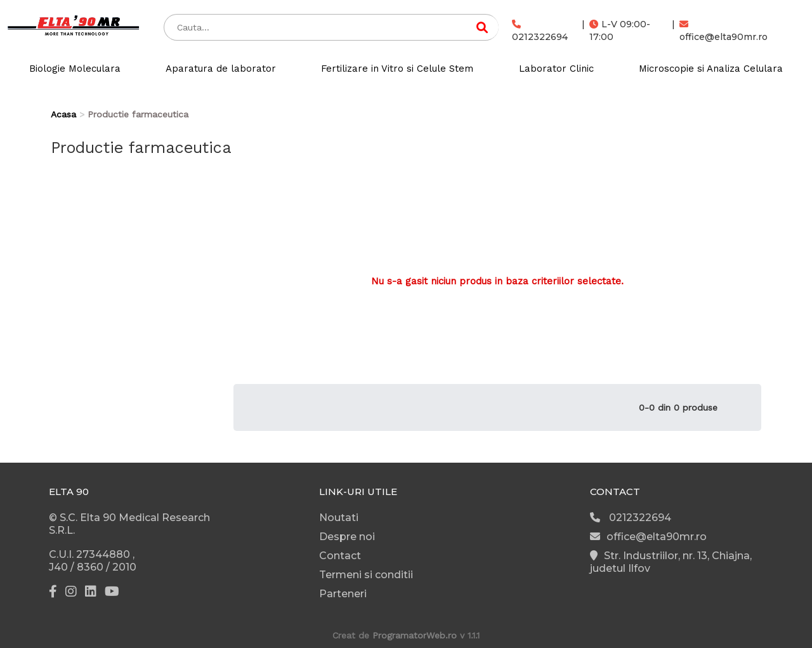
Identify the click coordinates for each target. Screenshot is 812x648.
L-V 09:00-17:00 (620, 30)
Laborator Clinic (556, 69)
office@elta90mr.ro (724, 31)
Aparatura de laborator (221, 69)
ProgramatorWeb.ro (415, 635)
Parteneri (343, 594)
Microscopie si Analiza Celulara (711, 69)
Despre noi (347, 537)
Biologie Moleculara (75, 69)
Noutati (339, 518)
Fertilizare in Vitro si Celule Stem (397, 69)
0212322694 (540, 31)
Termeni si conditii (366, 575)
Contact (340, 556)
